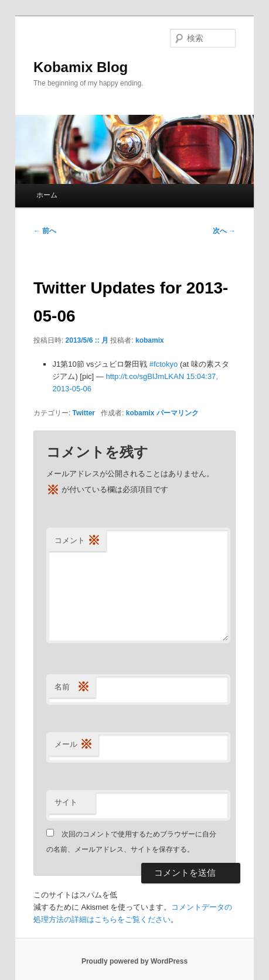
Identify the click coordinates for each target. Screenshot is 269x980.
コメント (77, 541)
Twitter (84, 413)
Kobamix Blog (81, 67)
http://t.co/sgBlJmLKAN (145, 376)
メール (74, 745)
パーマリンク (178, 413)
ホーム (47, 195)
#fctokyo (164, 364)
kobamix (150, 340)
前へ (45, 231)
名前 (72, 687)
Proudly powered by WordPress (134, 961)
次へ (224, 231)
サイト (66, 802)
